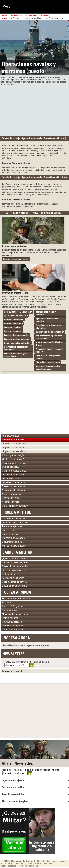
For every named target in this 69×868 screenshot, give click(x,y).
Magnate (48, 863)
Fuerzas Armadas (33, 16)
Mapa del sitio (43, 861)
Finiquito (38, 863)
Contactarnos (18, 863)
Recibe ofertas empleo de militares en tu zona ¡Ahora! (31, 770)
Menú (7, 7)
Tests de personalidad (28, 866)
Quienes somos (59, 861)
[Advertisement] (35, 110)
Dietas (30, 863)
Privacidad (6, 863)
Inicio (5, 16)
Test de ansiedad (9, 866)
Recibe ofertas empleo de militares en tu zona (27, 662)
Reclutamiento (16, 16)
